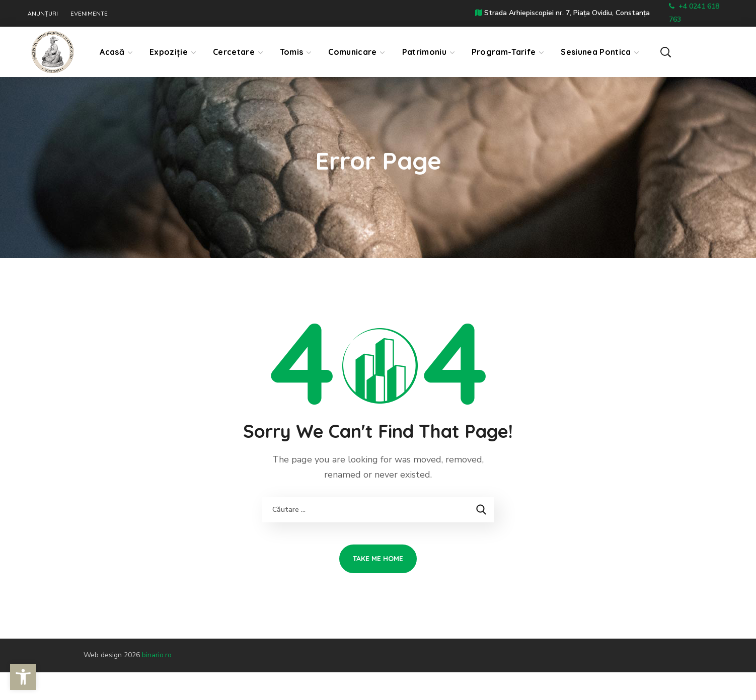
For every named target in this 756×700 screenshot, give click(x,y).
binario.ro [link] (157, 655)
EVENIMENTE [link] (89, 14)
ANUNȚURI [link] (43, 14)
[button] (704, 52)
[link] (23, 677)
